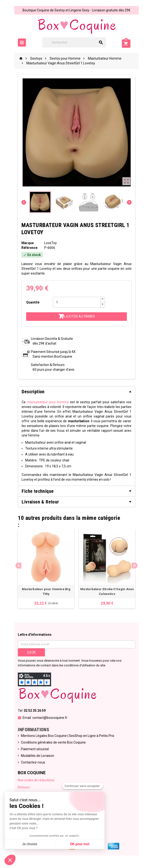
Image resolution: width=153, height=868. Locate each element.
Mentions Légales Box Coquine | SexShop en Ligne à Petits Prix (67, 736)
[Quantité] (76, 302)
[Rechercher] (77, 42)
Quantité (32, 302)
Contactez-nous (32, 763)
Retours (23, 788)
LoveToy (50, 243)
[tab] (76, 392)
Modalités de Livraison (37, 756)
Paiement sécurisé (34, 750)
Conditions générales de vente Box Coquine (53, 743)
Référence (29, 248)
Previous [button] (18, 566)
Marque (27, 243)
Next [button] (135, 566)
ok (31, 653)
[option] (46, 569)
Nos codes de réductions (35, 781)
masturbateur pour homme (48, 402)
